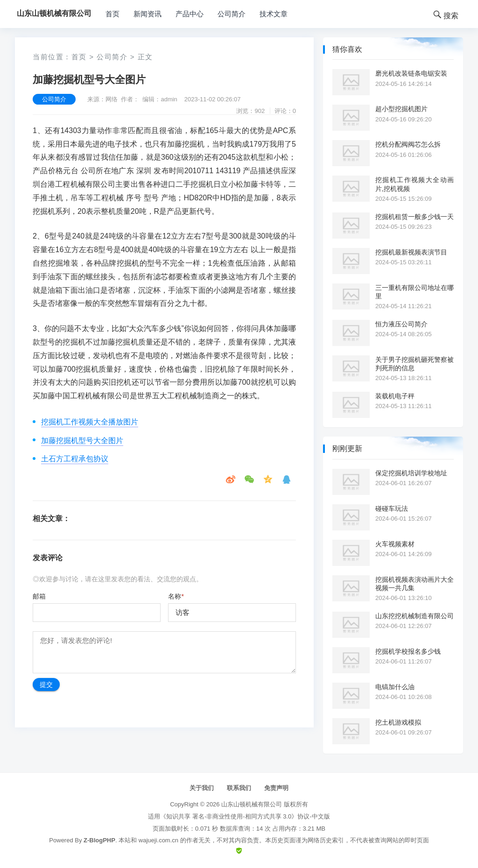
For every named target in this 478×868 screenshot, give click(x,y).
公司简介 (232, 14)
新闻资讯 (148, 14)
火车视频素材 (395, 544)
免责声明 (276, 788)
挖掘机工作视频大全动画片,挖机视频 (415, 184)
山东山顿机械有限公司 (252, 804)
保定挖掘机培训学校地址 (411, 473)
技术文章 (274, 14)
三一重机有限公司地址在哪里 (415, 292)
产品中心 (190, 14)
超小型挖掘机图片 (401, 109)
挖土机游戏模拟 (398, 722)
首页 (112, 14)
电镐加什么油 (395, 687)
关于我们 (202, 788)
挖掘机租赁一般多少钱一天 (415, 217)
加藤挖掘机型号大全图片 (82, 441)
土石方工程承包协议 (75, 459)
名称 (176, 596)
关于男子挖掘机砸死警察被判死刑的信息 (415, 364)
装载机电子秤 (395, 396)
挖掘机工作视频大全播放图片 (90, 422)
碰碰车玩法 (392, 508)
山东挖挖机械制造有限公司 (415, 616)
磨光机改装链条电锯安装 (411, 73)
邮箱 (39, 596)
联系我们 (239, 788)
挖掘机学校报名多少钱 (408, 651)
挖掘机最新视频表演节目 (411, 252)
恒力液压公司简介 (401, 324)
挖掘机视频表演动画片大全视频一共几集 (415, 584)
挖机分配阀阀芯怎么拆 (408, 144)
